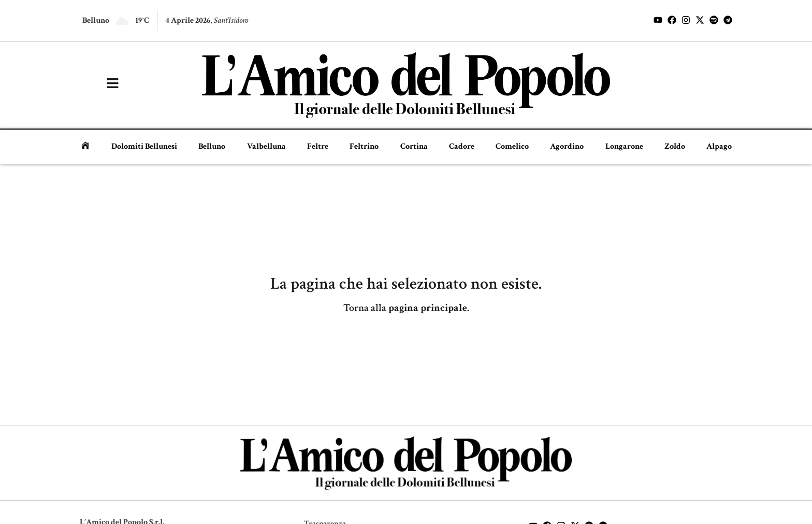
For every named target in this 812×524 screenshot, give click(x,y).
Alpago (719, 146)
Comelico (512, 146)
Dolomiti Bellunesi (144, 146)
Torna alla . (406, 308)
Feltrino (364, 146)
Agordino (567, 146)
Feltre (318, 146)
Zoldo (675, 146)
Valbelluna (266, 146)
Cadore (462, 146)
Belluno (212, 146)
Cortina (414, 146)
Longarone (624, 146)
